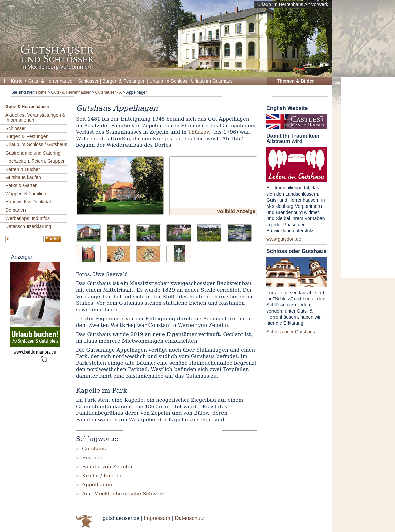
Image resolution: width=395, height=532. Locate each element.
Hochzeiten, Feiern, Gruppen (36, 161)
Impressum (157, 518)
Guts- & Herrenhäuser (51, 81)
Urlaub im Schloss (168, 81)
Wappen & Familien (26, 194)
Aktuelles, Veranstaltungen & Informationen (35, 117)
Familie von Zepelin (107, 467)
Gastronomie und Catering (33, 153)
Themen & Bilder (295, 81)
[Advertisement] (368, 178)
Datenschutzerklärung (28, 226)
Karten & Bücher (23, 169)
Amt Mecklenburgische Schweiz (123, 494)
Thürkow (199, 132)
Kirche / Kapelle (102, 476)
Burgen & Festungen (124, 81)
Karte (17, 81)
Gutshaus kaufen (23, 177)
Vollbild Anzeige (236, 211)
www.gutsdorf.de (284, 239)
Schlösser (88, 81)
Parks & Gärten (21, 185)
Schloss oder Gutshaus (291, 332)
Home (41, 92)
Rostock (92, 458)
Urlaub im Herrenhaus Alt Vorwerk (293, 4)
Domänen (16, 210)
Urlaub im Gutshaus (212, 81)
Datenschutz (190, 518)
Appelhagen (97, 485)
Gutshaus (94, 449)
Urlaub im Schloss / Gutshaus (36, 144)
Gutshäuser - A (108, 92)
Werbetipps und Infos (28, 218)
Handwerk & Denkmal (28, 202)
